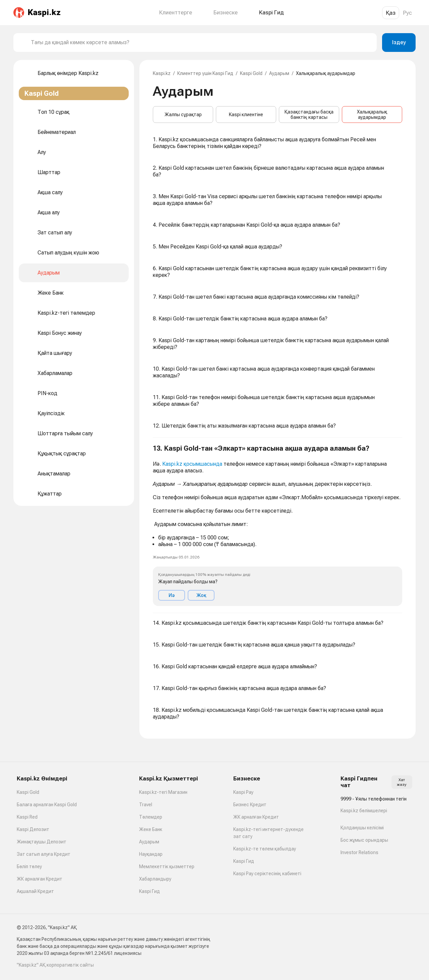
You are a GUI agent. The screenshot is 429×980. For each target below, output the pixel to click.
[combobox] (201, 43)
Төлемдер (151, 817)
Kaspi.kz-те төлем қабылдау (265, 849)
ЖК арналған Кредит (40, 879)
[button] (278, 525)
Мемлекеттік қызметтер (167, 866)
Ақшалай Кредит (35, 891)
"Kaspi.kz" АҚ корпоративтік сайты (55, 965)
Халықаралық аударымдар (372, 115)
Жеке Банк (151, 829)
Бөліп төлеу (29, 866)
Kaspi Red (27, 817)
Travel (146, 805)
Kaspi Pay (243, 792)
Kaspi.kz (162, 73)
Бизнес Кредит (250, 805)
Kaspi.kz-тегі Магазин (163, 792)
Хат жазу (402, 782)
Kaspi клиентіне (246, 115)
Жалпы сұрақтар (183, 115)
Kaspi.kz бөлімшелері (364, 811)
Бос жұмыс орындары (364, 840)
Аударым (279, 73)
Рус (407, 13)
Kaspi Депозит (33, 829)
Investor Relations (359, 852)
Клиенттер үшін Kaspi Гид (205, 73)
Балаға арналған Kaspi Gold (47, 805)
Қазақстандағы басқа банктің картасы (309, 115)
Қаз (391, 13)
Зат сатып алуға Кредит (44, 854)
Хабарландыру (155, 879)
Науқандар (151, 854)
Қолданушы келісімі (362, 828)
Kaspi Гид (149, 891)
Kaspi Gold (251, 73)
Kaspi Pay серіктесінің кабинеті (267, 874)
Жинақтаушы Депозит (42, 842)
